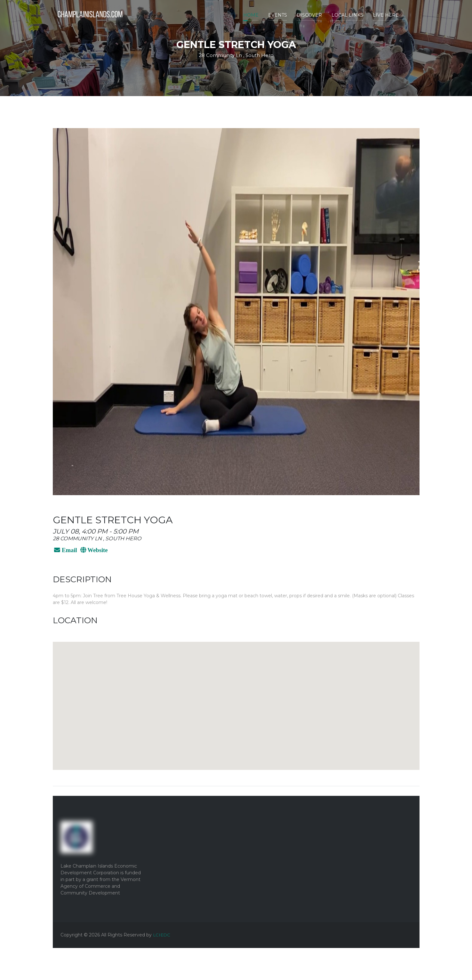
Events (278, 15)
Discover (309, 15)
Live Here (386, 15)
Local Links (347, 15)
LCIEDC (162, 935)
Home (251, 15)
